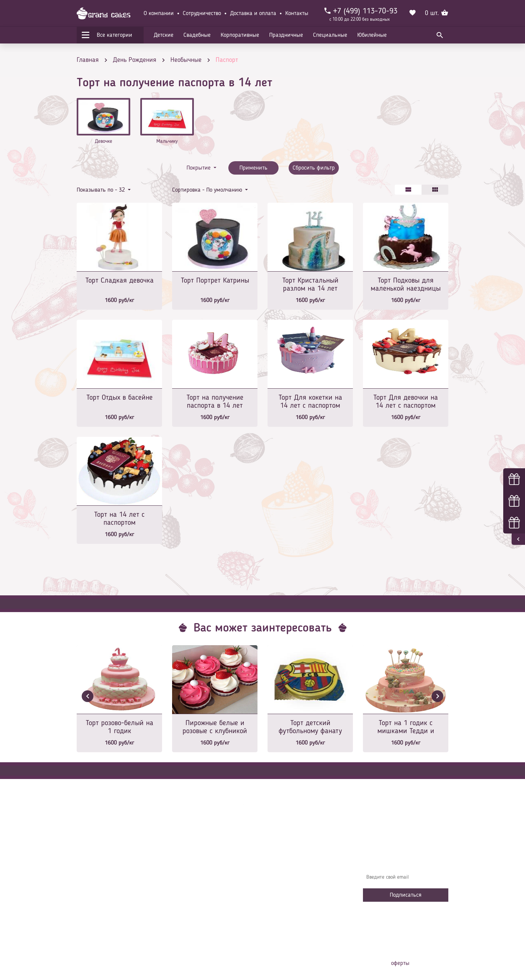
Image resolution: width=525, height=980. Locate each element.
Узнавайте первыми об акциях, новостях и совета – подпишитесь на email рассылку (403, 858)
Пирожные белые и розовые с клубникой (215, 727)
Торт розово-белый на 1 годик (120, 727)
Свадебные (197, 35)
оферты (400, 963)
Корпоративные (240, 35)
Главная (186, 853)
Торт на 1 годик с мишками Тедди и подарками (406, 728)
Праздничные (286, 35)
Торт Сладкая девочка (120, 281)
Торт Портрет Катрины (215, 281)
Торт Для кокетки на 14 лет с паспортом (310, 402)
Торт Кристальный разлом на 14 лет (310, 285)
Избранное (189, 903)
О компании (159, 13)
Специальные (330, 35)
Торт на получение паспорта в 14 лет (215, 402)
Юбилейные (372, 35)
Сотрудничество (202, 13)
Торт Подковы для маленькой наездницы (406, 285)
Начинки (186, 893)
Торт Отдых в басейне (120, 398)
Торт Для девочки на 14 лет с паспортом (406, 402)
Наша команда (194, 923)
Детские (164, 35)
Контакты (297, 13)
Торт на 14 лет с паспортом (119, 519)
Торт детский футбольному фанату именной (310, 728)
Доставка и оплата (253, 13)
